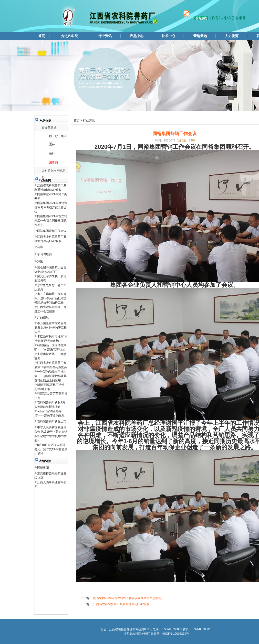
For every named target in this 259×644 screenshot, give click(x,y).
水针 (52, 145)
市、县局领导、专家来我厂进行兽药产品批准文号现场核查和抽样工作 (51, 298)
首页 (41, 36)
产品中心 (137, 36)
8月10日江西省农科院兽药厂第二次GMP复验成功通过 (51, 449)
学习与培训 (44, 254)
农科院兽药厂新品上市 (52, 421)
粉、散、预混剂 (58, 137)
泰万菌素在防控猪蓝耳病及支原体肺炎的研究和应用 (51, 328)
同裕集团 (43, 468)
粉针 (52, 154)
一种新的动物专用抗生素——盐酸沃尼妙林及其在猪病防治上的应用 (51, 376)
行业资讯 (105, 36)
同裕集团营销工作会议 (52, 231)
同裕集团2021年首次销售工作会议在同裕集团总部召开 (51, 221)
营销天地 (200, 36)
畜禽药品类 (49, 128)
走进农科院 (70, 36)
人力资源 (232, 36)
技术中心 (168, 36)
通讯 (40, 262)
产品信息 (43, 317)
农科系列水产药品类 (53, 172)
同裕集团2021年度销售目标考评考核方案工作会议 (51, 207)
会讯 (40, 247)
